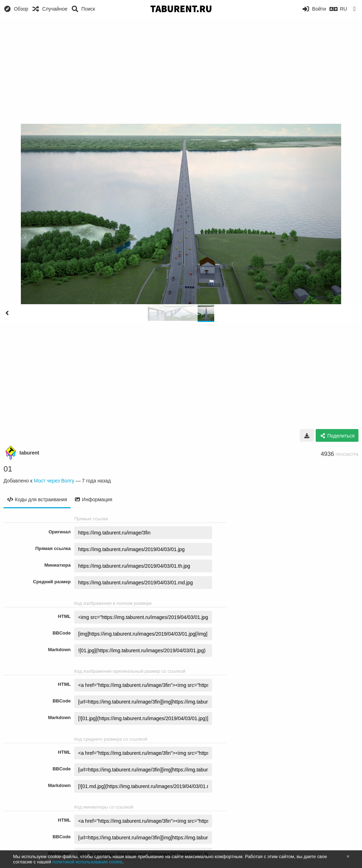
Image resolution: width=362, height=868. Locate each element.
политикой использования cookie (87, 862)
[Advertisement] (181, 71)
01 (8, 469)
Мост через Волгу (54, 481)
